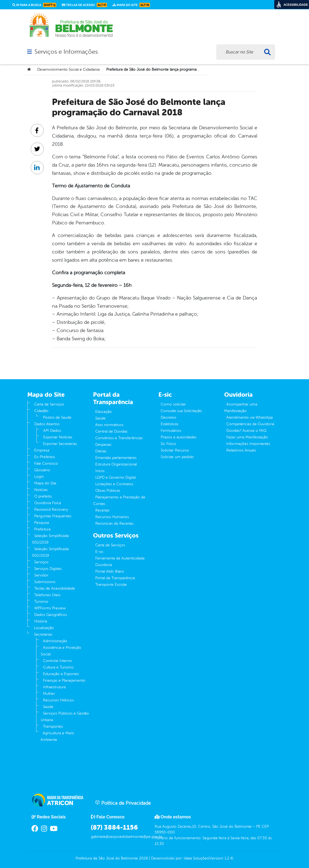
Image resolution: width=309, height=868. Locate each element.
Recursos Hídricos (58, 700)
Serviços (41, 562)
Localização (44, 628)
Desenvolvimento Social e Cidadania (68, 69)
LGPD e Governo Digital (115, 477)
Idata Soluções (196, 858)
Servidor (41, 575)
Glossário (42, 470)
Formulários (171, 431)
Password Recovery (51, 509)
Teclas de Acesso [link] (84, 5)
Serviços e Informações (66, 52)
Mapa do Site (45, 483)
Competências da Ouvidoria (250, 424)
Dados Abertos (47, 424)
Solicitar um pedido (177, 457)
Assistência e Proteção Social (61, 651)
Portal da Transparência (115, 578)
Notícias (41, 490)
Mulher (49, 694)
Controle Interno (57, 661)
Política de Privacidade (123, 803)
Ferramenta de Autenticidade (120, 558)
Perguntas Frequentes (53, 516)
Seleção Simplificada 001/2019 (50, 539)
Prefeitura (42, 529)
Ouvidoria (104, 565)
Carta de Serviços (49, 404)
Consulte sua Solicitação (181, 411)
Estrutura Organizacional (116, 464)
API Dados (52, 431)
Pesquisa (42, 523)
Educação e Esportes (61, 674)
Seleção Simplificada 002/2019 (50, 552)
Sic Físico (168, 444)
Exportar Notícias (58, 437)
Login (39, 477)
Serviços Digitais (48, 569)
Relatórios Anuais (241, 450)
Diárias (101, 451)
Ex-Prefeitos (45, 457)
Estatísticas (170, 424)
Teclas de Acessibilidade (55, 588)
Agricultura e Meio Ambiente (57, 736)
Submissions (45, 582)
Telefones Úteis (47, 595)
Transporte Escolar (111, 585)
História (41, 621)
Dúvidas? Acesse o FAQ (246, 431)
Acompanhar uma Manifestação (241, 408)
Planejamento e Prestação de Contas (119, 500)
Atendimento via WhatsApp (250, 417)
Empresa (42, 450)
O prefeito (43, 496)
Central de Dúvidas (111, 431)
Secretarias (43, 634)
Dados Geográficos (51, 615)
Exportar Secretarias (60, 444)
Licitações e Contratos (114, 484)
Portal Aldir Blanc (110, 571)
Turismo (41, 602)
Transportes (53, 726)
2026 (143, 858)
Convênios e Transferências (119, 438)
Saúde (48, 707)
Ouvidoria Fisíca (48, 503)
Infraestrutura (54, 687)
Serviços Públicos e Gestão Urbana (65, 717)
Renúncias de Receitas (114, 523)
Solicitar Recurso (175, 450)
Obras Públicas (108, 491)
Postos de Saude (57, 417)
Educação (104, 412)
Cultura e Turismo (58, 667)
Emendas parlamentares (116, 458)
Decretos (168, 417)
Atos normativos (109, 425)
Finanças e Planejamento (64, 680)
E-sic (99, 552)
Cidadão (41, 411)
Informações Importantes (248, 444)
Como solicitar (173, 404)
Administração (55, 641)
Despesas (103, 445)
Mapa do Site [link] (131, 5)
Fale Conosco (46, 463)
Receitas (102, 510)
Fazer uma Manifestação (247, 437)
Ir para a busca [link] (34, 5)
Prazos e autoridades (179, 437)
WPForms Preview (50, 608)
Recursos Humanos (112, 517)
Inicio (100, 471)
